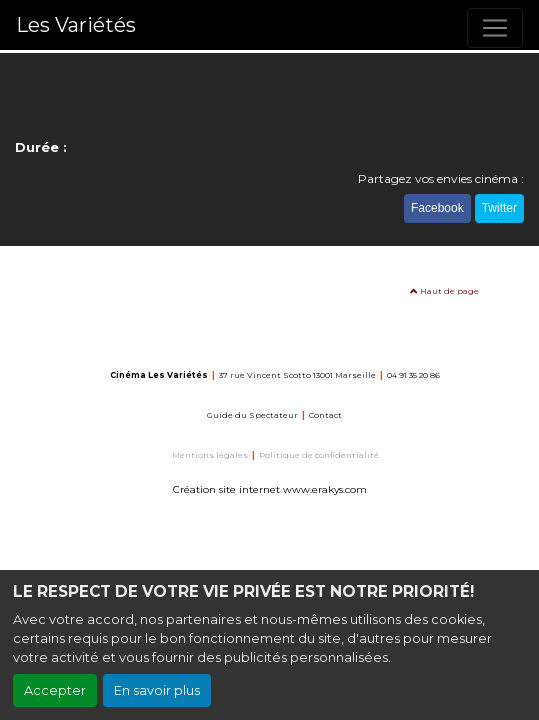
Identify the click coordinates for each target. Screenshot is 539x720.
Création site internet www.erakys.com (270, 489)
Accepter (55, 690)
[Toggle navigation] (495, 28)
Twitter (499, 208)
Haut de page (444, 291)
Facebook (437, 208)
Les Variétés (76, 25)
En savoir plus (157, 690)
